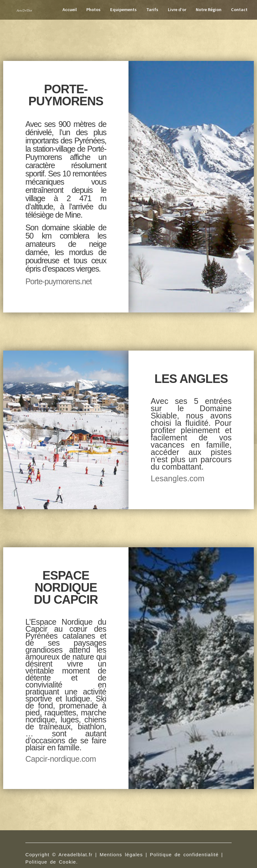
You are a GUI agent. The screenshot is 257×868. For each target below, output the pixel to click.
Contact (239, 10)
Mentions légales (121, 855)
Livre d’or (177, 10)
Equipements (123, 10)
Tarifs (152, 10)
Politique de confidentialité (184, 855)
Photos (93, 10)
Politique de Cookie (51, 862)
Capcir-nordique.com (61, 759)
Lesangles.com (178, 478)
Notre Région (209, 10)
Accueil (70, 10)
